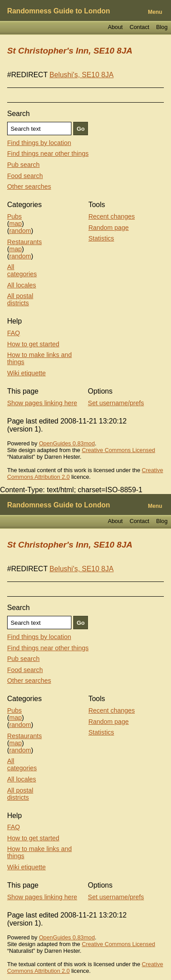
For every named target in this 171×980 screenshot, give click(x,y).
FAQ (14, 333)
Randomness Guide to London (58, 11)
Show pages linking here (42, 403)
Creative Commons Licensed (118, 450)
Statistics (101, 238)
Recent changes (112, 216)
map (16, 224)
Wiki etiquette (26, 373)
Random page (108, 228)
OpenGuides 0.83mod (67, 443)
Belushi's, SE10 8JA (82, 75)
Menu (155, 12)
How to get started (33, 344)
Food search (25, 176)
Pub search (23, 165)
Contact (139, 27)
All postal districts (20, 299)
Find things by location (39, 143)
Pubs (15, 216)
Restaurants (25, 242)
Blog (162, 27)
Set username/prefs (116, 403)
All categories (22, 270)
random (20, 231)
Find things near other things (48, 154)
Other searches (29, 187)
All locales (22, 285)
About (115, 27)
